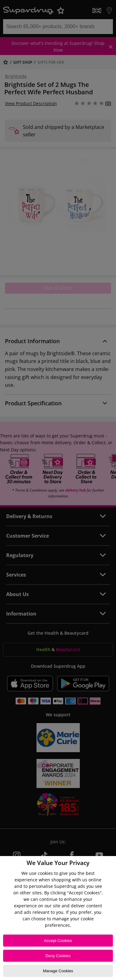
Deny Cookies (58, 956)
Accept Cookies (58, 941)
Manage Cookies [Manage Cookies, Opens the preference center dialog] (58, 971)
